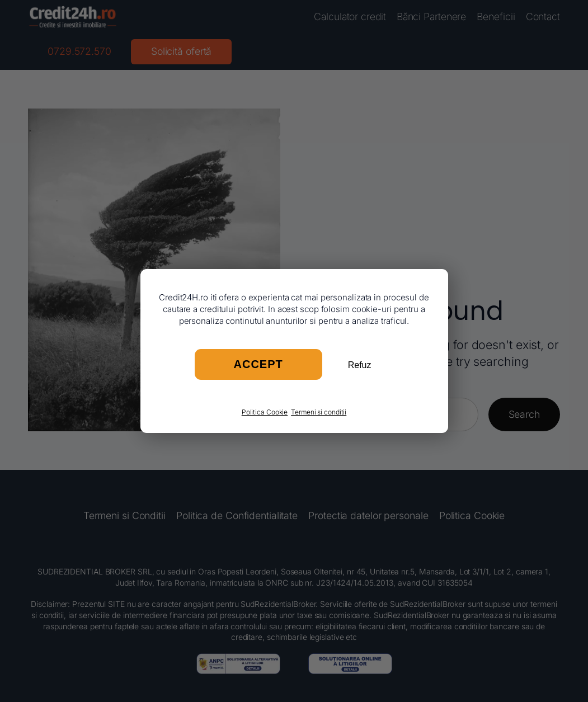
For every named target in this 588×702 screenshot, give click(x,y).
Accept (258, 364)
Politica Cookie (265, 412)
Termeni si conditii (319, 412)
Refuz (360, 365)
